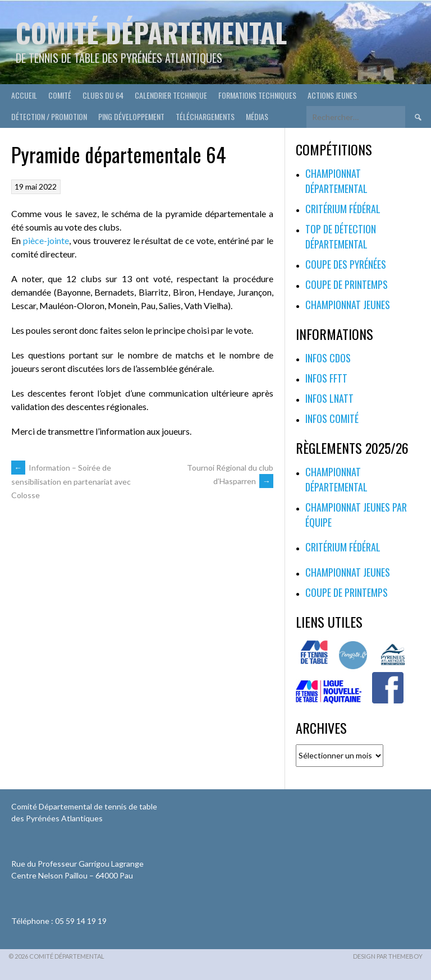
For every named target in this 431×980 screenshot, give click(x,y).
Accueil (24, 95)
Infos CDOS (328, 358)
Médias (257, 116)
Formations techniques (257, 95)
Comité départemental (151, 32)
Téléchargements (205, 116)
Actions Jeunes (332, 95)
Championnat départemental (336, 181)
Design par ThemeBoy (388, 956)
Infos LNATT (329, 398)
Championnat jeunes (348, 305)
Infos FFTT (326, 378)
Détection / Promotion (49, 116)
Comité (60, 95)
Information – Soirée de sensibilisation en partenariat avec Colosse (71, 481)
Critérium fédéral (343, 209)
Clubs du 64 (103, 95)
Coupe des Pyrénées (346, 264)
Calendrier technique (171, 95)
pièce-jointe (46, 240)
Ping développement (131, 116)
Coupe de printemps (347, 284)
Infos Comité (332, 418)
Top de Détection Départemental (341, 236)
